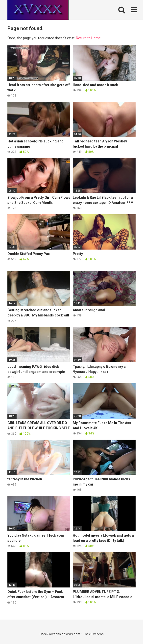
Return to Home (88, 38)
